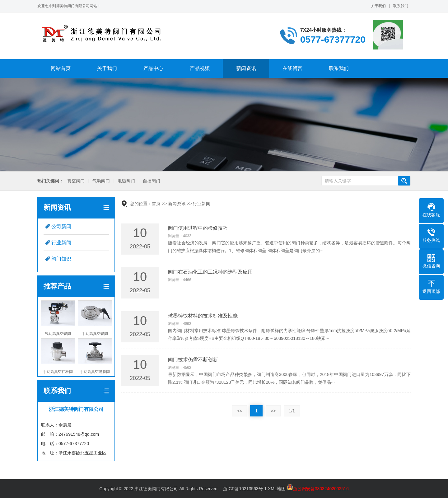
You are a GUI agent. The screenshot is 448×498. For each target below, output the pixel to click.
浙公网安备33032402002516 (318, 489)
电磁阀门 (126, 181)
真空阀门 (76, 181)
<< (240, 411)
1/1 (292, 411)
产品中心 (153, 68)
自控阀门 (151, 181)
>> (273, 411)
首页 (156, 204)
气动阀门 (101, 181)
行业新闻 (61, 243)
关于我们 (378, 6)
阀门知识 (61, 259)
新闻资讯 (246, 68)
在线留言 (292, 68)
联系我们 (401, 6)
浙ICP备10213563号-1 (245, 489)
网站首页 (61, 68)
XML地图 (277, 489)
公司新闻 (61, 226)
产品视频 (200, 68)
